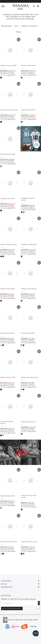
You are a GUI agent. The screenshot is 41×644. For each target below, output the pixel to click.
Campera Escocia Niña (8, 65)
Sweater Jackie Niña (8, 496)
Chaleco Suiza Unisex (29, 289)
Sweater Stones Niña (8, 377)
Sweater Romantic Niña (29, 377)
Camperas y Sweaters (29, 26)
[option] (1, 78)
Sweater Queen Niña (8, 154)
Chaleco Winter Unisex (9, 244)
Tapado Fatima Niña (28, 110)
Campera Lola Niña (7, 198)
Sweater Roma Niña (8, 333)
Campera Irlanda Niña (29, 244)
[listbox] (1, 77)
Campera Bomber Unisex (9, 110)
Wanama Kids (6, 26)
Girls (16, 26)
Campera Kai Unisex (28, 422)
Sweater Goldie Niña (28, 65)
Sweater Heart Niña (7, 289)
